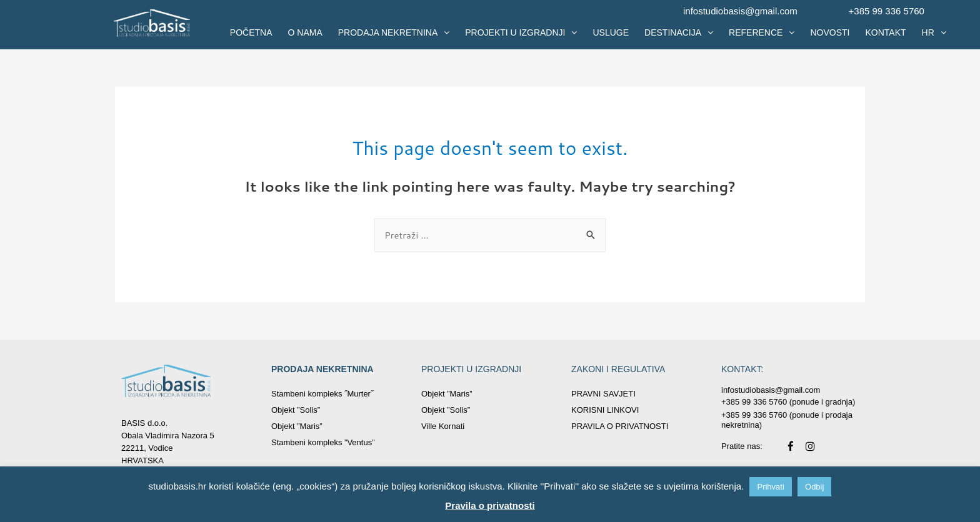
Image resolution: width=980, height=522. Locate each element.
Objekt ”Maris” (297, 426)
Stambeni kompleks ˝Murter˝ (322, 394)
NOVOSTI (830, 32)
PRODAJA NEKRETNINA (394, 32)
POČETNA (251, 32)
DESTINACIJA (679, 32)
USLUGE (611, 32)
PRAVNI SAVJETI (603, 394)
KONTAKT (885, 32)
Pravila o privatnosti (490, 505)
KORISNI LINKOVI (605, 410)
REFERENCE (762, 32)
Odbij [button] (814, 487)
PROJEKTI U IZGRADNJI (521, 32)
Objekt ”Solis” (296, 410)
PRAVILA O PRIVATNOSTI (620, 426)
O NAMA (305, 32)
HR (934, 32)
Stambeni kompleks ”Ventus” (323, 442)
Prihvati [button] (770, 487)
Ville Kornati (443, 426)
